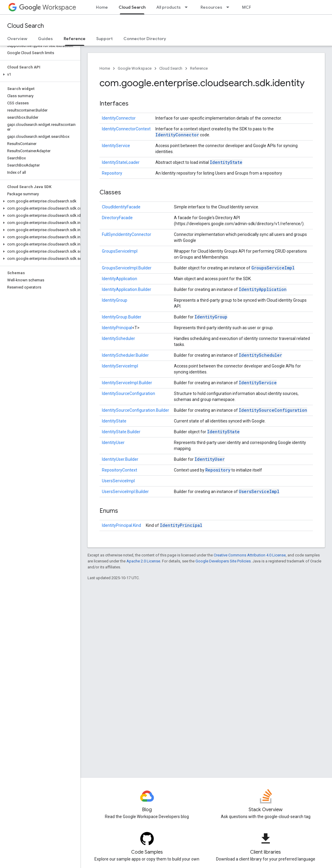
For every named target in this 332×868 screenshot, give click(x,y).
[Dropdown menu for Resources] (230, 7)
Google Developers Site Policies (223, 561)
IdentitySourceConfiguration (128, 393)
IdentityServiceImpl (120, 366)
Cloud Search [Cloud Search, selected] (132, 7)
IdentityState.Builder (121, 432)
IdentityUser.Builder (120, 459)
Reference (199, 68)
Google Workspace (135, 68)
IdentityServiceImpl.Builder (127, 383)
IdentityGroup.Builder (122, 317)
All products (169, 7)
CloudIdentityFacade (121, 207)
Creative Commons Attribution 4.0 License (250, 555)
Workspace (48, 7)
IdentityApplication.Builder (127, 289)
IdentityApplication (120, 279)
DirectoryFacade (117, 218)
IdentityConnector (119, 118)
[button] (39, 74)
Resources (211, 7)
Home (102, 7)
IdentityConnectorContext (126, 129)
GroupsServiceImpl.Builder (127, 268)
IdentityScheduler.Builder (125, 355)
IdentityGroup (115, 300)
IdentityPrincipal (117, 328)
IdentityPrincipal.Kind (121, 525)
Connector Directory (145, 39)
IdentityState (226, 162)
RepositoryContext (120, 470)
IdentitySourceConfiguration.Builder (136, 410)
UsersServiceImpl (118, 481)
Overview (17, 39)
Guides (45, 39)
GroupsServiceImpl (120, 251)
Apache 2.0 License (143, 561)
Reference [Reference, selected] (75, 39)
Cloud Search (26, 26)
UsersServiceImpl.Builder (125, 492)
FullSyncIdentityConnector (127, 234)
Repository (112, 173)
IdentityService (116, 146)
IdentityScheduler (118, 338)
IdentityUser (113, 443)
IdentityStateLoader (121, 162)
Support (104, 39)
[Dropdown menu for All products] (188, 7)
